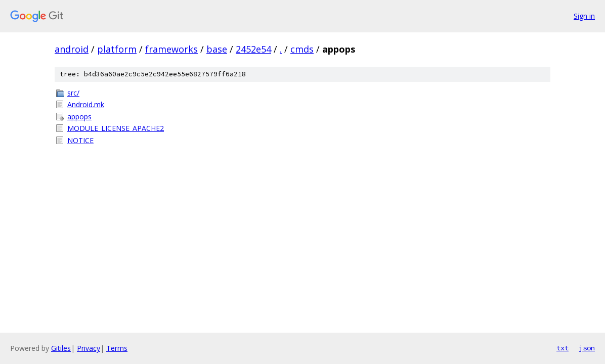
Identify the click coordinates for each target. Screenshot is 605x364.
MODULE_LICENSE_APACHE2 (116, 128)
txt (563, 348)
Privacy (89, 348)
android (72, 49)
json (587, 348)
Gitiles (61, 348)
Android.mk (86, 104)
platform (117, 49)
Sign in (584, 16)
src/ (73, 93)
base (217, 49)
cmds (302, 49)
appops (79, 117)
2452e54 (253, 49)
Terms (117, 348)
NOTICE (80, 140)
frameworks (171, 49)
